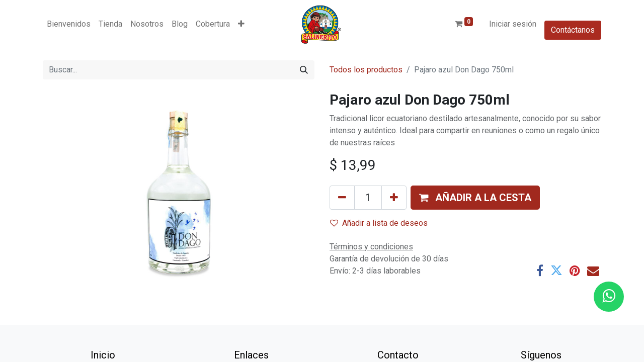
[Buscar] (304, 70)
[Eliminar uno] (342, 198)
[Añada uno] (394, 198)
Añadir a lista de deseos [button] (379, 223)
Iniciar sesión (513, 24)
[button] (241, 24)
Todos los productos (366, 70)
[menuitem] (69, 24)
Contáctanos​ (573, 30)
